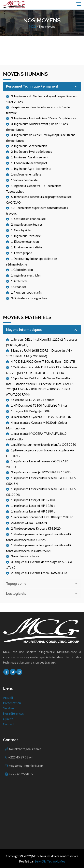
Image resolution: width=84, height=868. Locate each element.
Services (9, 708)
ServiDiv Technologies (50, 861)
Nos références (13, 713)
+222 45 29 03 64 (20, 757)
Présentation (12, 703)
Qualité (8, 719)
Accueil (8, 698)
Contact (9, 724)
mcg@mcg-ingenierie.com (26, 766)
